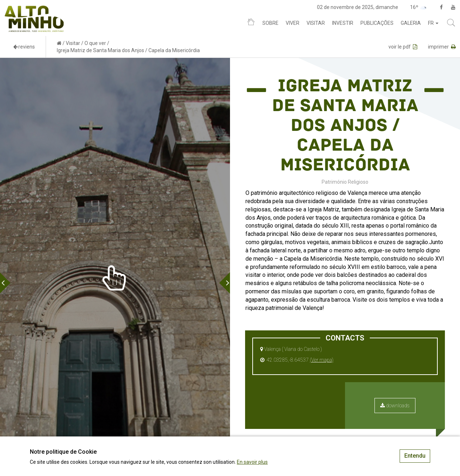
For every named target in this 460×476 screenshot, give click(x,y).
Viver (293, 23)
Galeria (411, 23)
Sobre (270, 23)
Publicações (377, 23)
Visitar (316, 23)
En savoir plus (252, 462)
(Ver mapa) (322, 360)
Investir (343, 23)
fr (433, 23)
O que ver (95, 43)
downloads (395, 406)
